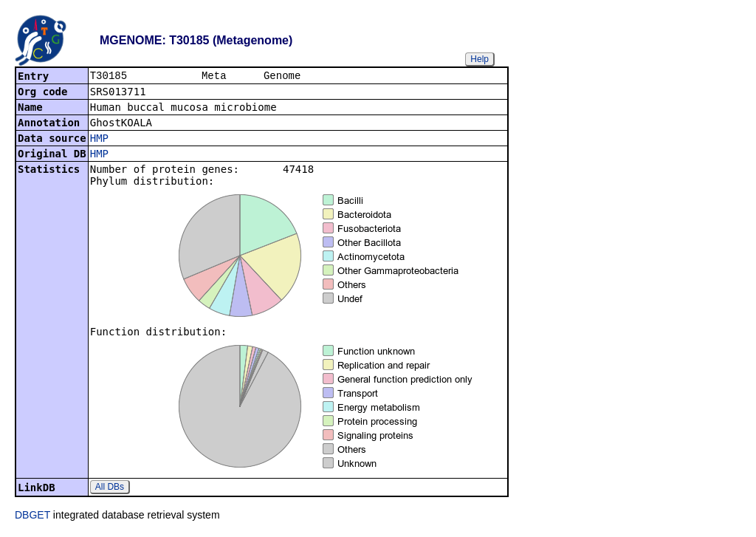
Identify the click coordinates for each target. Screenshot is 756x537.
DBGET (32, 516)
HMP (99, 140)
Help (480, 59)
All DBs (110, 488)
